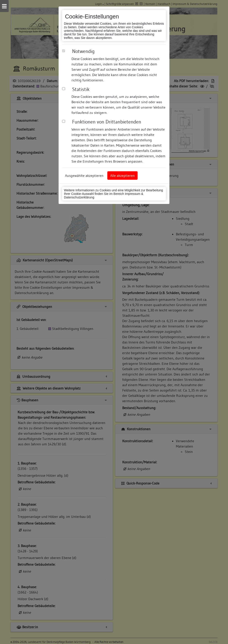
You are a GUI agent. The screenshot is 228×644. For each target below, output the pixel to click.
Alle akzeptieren (122, 176)
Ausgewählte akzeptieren (84, 176)
